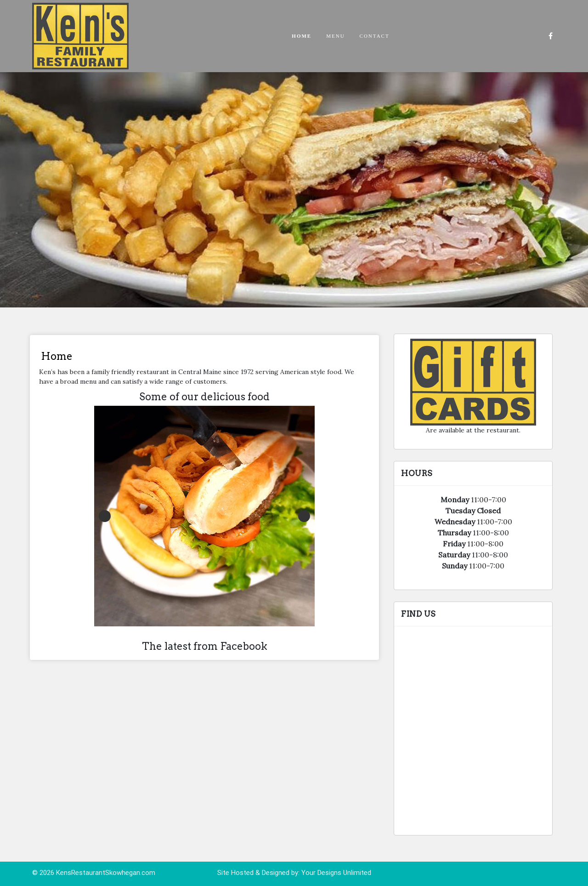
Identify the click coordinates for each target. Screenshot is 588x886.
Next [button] (304, 516)
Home (302, 36)
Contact (375, 36)
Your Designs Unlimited (336, 873)
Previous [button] (105, 516)
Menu (335, 36)
